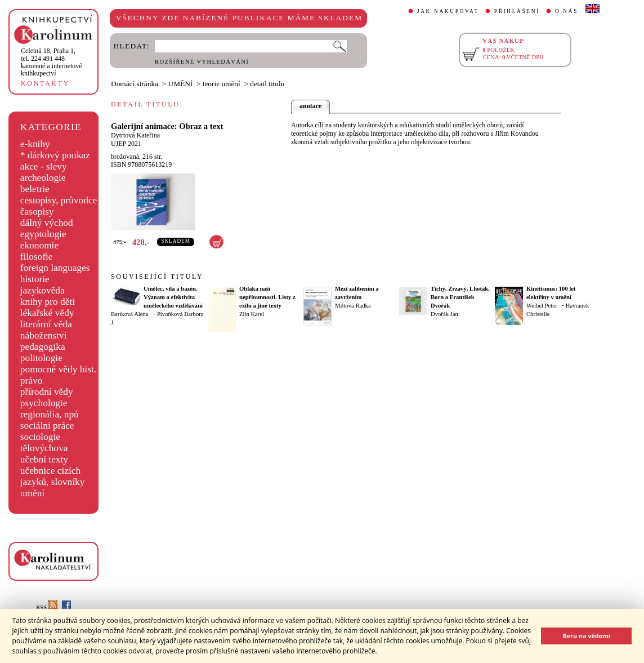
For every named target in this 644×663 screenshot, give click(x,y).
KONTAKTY (45, 83)
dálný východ (47, 223)
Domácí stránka (135, 84)
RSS (47, 608)
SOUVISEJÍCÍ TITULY (157, 277)
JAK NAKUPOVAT (448, 11)
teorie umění (222, 84)
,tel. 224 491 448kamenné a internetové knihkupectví (52, 62)
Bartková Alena (130, 314)
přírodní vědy (47, 392)
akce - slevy (44, 166)
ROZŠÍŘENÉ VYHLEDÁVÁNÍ (202, 62)
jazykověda (43, 290)
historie (35, 279)
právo (31, 381)
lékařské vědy (47, 313)
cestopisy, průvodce (59, 200)
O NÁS (567, 11)
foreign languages (55, 268)
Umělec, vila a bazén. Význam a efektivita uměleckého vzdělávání (173, 297)
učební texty (44, 459)
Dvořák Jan (444, 314)
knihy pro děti (48, 302)
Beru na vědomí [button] (586, 636)
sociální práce (47, 426)
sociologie (40, 437)
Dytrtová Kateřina (135, 135)
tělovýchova (44, 448)
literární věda (46, 324)
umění (32, 493)
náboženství (44, 335)
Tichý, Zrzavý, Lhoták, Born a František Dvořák (460, 297)
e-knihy (35, 144)
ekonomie (39, 245)
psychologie (44, 403)
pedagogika (43, 347)
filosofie (37, 257)
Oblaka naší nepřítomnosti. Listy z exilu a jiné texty (267, 297)
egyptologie (43, 234)
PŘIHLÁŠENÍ (517, 11)
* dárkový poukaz (55, 155)
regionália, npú (50, 414)
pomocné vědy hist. (58, 369)
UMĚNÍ (181, 84)
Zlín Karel (252, 314)
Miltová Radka (353, 306)
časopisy (37, 212)
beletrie (35, 189)
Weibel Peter (542, 306)
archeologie (43, 178)
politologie (41, 358)
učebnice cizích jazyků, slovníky (53, 476)
